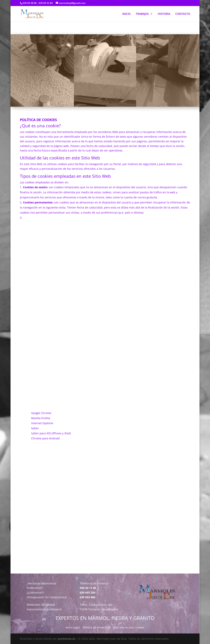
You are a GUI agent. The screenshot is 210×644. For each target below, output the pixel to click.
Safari (35, 428)
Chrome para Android (45, 438)
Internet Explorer (42, 423)
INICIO (126, 14)
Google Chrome (41, 413)
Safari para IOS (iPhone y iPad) (51, 433)
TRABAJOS (142, 14)
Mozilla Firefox (41, 418)
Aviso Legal (73, 627)
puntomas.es (66, 639)
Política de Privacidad (97, 627)
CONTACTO (183, 14)
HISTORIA (164, 14)
